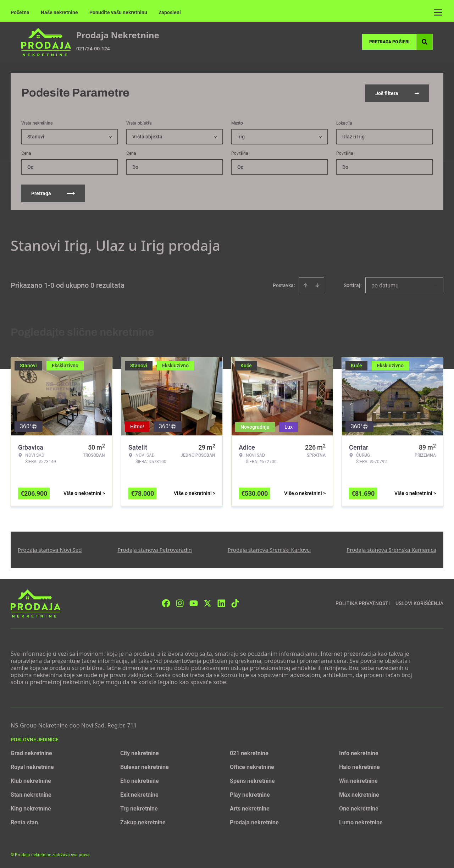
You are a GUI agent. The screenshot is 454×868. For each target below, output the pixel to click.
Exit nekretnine (139, 794)
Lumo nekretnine (361, 822)
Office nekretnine (252, 766)
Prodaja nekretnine (254, 822)
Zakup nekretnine (143, 822)
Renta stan (24, 822)
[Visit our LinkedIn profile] (221, 603)
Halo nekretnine (359, 766)
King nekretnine (31, 808)
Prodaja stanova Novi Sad (50, 549)
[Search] (425, 42)
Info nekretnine (359, 752)
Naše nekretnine (59, 12)
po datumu (385, 285)
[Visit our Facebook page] (166, 603)
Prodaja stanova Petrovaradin (155, 549)
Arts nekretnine (250, 808)
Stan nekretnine (31, 794)
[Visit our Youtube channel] (194, 603)
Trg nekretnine (139, 808)
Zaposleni (170, 12)
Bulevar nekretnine (145, 766)
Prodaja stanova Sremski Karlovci (269, 549)
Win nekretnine (358, 780)
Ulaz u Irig (353, 136)
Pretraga (53, 193)
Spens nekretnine (252, 780)
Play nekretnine (250, 794)
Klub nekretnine (31, 780)
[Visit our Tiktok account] (235, 603)
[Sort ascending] (305, 285)
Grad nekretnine (31, 752)
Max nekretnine (359, 794)
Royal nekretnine (32, 766)
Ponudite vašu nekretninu (118, 12)
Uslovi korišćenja (419, 603)
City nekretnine (140, 752)
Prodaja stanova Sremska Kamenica (391, 549)
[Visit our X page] (207, 603)
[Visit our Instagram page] (180, 603)
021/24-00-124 (93, 48)
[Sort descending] (317, 285)
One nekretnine (359, 808)
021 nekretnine (249, 752)
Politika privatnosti (363, 603)
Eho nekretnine (140, 780)
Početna (20, 12)
